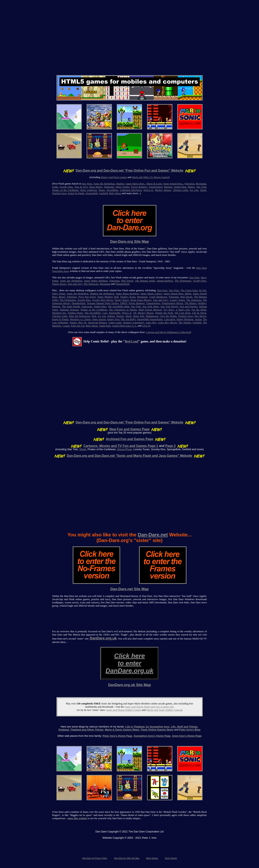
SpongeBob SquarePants (150, 319)
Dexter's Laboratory (134, 322)
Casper (66, 326)
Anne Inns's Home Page (187, 736)
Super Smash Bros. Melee (177, 294)
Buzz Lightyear (89, 190)
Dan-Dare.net (153, 535)
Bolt (94, 316)
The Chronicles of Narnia (123, 310)
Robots (111, 316)
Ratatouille (115, 313)
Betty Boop (115, 193)
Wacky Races (59, 284)
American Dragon (97, 322)
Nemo (102, 190)
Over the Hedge (168, 316)
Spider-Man (180, 187)
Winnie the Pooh (164, 313)
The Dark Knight (71, 306)
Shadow (120, 184)
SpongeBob (92, 193)
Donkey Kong (128, 297)
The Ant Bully (128, 319)
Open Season (99, 319)
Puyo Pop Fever (87, 297)
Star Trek (201, 187)
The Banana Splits (145, 281)
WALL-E (148, 190)
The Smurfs (185, 322)
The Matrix (190, 303)
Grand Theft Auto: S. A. (124, 326)
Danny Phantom (185, 319)
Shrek (203, 190)
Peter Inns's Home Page (118, 736)
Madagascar (152, 316)
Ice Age (194, 190)
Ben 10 (82, 322)
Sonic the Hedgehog (104, 184)
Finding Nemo (75, 313)
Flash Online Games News (157, 730)
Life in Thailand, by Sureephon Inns (147, 727)
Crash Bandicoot (158, 297)
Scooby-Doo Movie (103, 300)
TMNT (124, 303)
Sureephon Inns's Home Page (152, 736)
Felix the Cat (78, 326)
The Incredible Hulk (119, 306)
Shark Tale (139, 316)
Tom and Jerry (75, 284)
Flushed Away (60, 193)
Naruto (73, 322)
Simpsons (109, 187)
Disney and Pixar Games (114, 177)
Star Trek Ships (151, 306)
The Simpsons (91, 284)
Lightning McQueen (131, 190)
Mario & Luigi (154, 184)
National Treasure (69, 310)
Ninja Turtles (122, 187)
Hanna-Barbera (165, 281)
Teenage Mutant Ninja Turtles (103, 303)
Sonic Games (171, 858)
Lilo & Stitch (199, 313)
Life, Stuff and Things (184, 727)
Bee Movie (200, 316)
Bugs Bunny (96, 187)
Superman (87, 306)
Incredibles (113, 190)
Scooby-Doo (66, 187)
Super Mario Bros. (135, 184)
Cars (105, 313)
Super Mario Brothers (96, 281)
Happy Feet (113, 319)
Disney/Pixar (124, 449)
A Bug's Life (183, 310)
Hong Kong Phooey (141, 300)
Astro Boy (151, 322)
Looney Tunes (177, 300)
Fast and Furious (189, 306)
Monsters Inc (59, 313)
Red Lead (131, 341)
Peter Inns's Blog (190, 730)
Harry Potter (59, 294)
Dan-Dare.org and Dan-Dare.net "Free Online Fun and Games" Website (130, 171)
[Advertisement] (130, 33)
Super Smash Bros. (173, 184)
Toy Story (169, 310)
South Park (105, 326)
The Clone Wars (189, 290)
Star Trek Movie (169, 306)
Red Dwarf (127, 281)
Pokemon (190, 184)
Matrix (191, 187)
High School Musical (150, 310)
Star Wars (87, 184)
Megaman (201, 184)
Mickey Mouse (163, 190)
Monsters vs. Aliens (80, 319)
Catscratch (170, 319)
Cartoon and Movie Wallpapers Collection (168, 332)
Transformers (156, 187)
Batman (168, 187)
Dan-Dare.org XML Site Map (127, 858)
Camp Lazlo (115, 322)
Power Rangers (139, 187)
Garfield (103, 193)
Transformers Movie (172, 303)
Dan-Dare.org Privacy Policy (95, 858)
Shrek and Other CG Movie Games (150, 177)
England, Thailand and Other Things (81, 730)
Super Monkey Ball (108, 297)
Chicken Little (181, 190)
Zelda (55, 187)
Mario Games (152, 858)
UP (135, 313)
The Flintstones (183, 281)
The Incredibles (93, 313)
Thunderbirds (122, 284)
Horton (120, 316)
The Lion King (182, 313)
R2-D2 (203, 290)
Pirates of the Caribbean (66, 190)
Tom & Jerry (81, 187)
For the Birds (199, 310)
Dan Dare (162, 290)
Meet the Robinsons (80, 316)
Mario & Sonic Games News (122, 730)
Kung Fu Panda (76, 193)
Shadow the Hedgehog (102, 294)
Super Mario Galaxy (151, 294)
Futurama (115, 281)
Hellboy (202, 303)
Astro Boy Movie (167, 322)
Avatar (198, 319)
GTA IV (146, 326)
